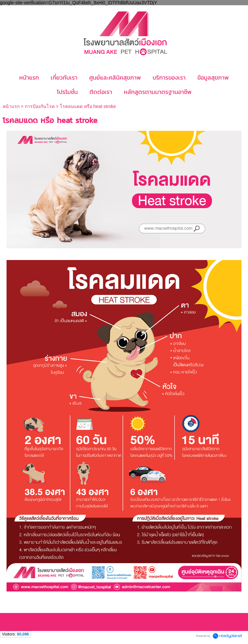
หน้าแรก (12, 106)
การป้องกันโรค (40, 106)
